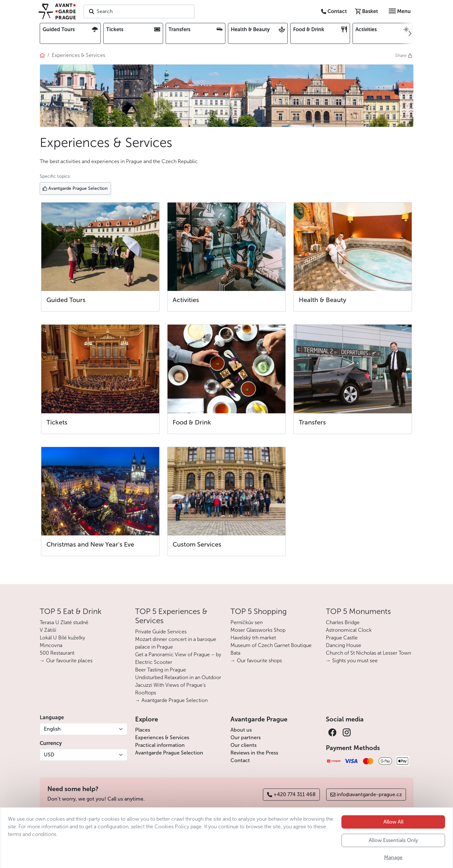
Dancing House (343, 645)
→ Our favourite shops (256, 661)
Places (143, 730)
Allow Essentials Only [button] (393, 856)
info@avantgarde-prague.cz (366, 794)
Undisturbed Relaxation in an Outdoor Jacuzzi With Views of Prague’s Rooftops (178, 685)
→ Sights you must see (352, 661)
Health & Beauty (323, 300)
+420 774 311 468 (291, 794)
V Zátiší (48, 630)
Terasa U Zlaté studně (64, 622)
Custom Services (197, 544)
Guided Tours (66, 300)
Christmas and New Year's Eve (90, 544)
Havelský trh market (253, 638)
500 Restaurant (57, 653)
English (52, 729)
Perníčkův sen (247, 622)
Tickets (57, 422)
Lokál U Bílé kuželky (62, 638)
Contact (240, 760)
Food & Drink (192, 422)
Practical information (160, 745)
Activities (186, 300)
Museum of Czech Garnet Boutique (271, 645)
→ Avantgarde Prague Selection (171, 700)
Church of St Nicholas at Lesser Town (368, 653)
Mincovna (51, 645)
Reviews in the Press (254, 753)
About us (241, 730)
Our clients (244, 745)
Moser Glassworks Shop (258, 630)
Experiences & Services (162, 737)
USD (49, 755)
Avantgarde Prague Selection (169, 753)
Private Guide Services (161, 632)
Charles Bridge (343, 622)
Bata (235, 653)
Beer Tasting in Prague (161, 670)
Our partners (246, 737)
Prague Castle (342, 638)
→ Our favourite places (66, 661)
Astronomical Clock (349, 630)
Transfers (312, 422)
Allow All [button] (393, 838)
